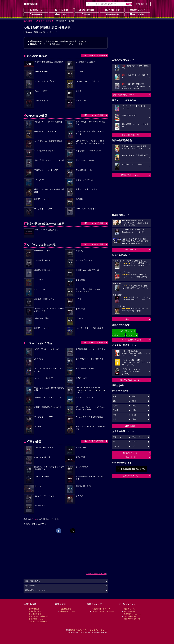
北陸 (134, 410)
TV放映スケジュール (132, 614)
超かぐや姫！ (40, 359)
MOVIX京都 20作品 (35, 116)
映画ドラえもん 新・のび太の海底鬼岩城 (90, 123)
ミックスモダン (82, 448)
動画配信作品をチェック (130, 175)
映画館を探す (36, 14)
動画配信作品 (112, 14)
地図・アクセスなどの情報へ (94, 55)
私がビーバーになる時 (85, 160)
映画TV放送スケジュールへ (131, 380)
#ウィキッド (129, 331)
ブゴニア (79, 496)
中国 (115, 415)
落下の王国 (80, 457)
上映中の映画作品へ (32, 581)
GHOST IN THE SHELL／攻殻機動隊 (49, 62)
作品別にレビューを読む (39, 621)
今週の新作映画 (87, 10)
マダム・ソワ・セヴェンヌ (45, 81)
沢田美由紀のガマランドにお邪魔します (90, 478)
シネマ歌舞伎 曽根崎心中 (44, 151)
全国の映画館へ (130, 426)
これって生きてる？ (42, 101)
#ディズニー (131, 335)
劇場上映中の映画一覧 (131, 135)
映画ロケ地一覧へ (131, 457)
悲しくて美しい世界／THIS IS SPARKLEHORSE (88, 291)
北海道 (116, 406)
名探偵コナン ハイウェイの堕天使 (48, 122)
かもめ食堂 (80, 280)
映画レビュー (131, 319)
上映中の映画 (61, 10)
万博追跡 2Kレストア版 (44, 448)
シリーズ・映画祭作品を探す (130, 340)
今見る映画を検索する (44, 21)
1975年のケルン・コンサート (88, 81)
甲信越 (116, 410)
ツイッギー (39, 280)
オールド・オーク (42, 72)
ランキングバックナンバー (103, 611)
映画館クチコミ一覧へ (131, 453)
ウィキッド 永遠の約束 (44, 378)
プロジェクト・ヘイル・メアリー (48, 170)
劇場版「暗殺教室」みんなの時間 (48, 407)
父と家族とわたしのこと (86, 62)
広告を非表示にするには (96, 574)
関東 (134, 396)
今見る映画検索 (141, 4)
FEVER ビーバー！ (42, 199)
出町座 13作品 (32, 442)
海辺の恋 (79, 251)
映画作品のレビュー (37, 619)
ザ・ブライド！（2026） (44, 209)
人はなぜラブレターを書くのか (88, 151)
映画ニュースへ (130, 250)
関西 (115, 401)
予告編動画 (87, 14)
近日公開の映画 (112, 10)
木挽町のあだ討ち (42, 318)
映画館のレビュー (68, 611)
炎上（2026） (81, 101)
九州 (115, 419)
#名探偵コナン (118, 335)
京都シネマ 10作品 (35, 56)
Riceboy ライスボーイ (43, 251)
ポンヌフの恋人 (82, 467)
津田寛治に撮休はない (43, 270)
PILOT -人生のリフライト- (86, 209)
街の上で (38, 486)
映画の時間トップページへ (35, 590)
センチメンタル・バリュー (45, 496)
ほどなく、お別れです (85, 180)
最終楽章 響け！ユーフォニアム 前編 (49, 160)
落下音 (78, 91)
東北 (134, 406)
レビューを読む (137, 14)
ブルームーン (40, 506)
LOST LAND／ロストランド (45, 131)
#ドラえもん (117, 331)
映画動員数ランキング (101, 609)
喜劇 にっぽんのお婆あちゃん (46, 230)
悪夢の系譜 (80, 309)
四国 (134, 415)
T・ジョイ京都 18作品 (38, 343)
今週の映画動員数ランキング (123, 95)
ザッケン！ (80, 318)
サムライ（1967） (42, 91)
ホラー (135, 446)
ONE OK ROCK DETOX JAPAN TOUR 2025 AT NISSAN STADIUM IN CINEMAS (90, 390)
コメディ (116, 446)
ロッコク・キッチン (42, 477)
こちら (34, 519)
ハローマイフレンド (42, 457)
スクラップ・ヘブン (84, 260)
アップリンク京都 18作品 (40, 245)
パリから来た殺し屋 (42, 260)
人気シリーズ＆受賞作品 (39, 616)
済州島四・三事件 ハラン (44, 299)
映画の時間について (130, 476)
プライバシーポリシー (99, 630)
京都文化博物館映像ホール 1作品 (44, 224)
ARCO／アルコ (40, 180)
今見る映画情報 (130, 616)
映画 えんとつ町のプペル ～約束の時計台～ (49, 191)
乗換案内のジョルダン (79, 630)
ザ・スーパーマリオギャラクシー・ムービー (90, 133)
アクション (117, 437)
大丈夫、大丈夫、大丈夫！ (87, 189)
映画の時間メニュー (36, 10)
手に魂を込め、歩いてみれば (87, 270)
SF (114, 442)
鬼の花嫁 (79, 199)
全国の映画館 (66, 609)
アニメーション (138, 437)
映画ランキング (137, 10)
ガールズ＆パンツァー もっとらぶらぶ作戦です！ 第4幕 (90, 408)
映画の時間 (28, 21)
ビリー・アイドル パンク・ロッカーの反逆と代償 (49, 310)
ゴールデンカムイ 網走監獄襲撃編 (48, 141)
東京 (115, 396)
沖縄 (134, 419)
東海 (134, 401)
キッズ (135, 442)
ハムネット (80, 72)
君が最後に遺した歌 (84, 170)
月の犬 (78, 299)
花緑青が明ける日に (84, 486)
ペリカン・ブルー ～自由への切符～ (90, 328)
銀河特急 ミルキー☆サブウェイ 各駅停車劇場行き (49, 468)
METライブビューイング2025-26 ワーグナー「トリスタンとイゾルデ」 (90, 142)
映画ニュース (61, 14)
